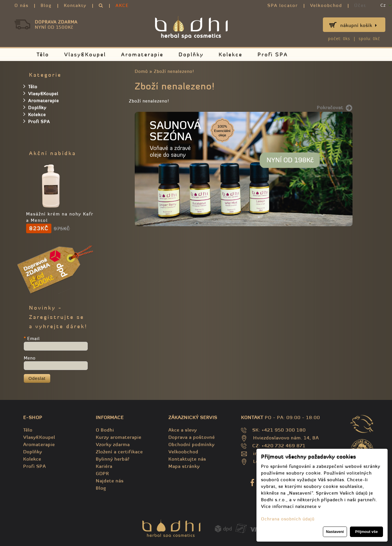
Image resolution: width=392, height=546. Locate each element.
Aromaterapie (142, 54)
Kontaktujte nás (187, 459)
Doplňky (191, 54)
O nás (21, 5)
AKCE (122, 5)
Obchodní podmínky (191, 444)
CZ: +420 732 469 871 (279, 446)
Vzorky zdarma (113, 444)
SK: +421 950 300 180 (279, 430)
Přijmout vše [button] (366, 532)
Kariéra (104, 466)
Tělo (43, 54)
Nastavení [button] (335, 532)
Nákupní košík (359, 25)
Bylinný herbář (113, 459)
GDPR (102, 473)
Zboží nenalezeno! (174, 71)
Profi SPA (273, 54)
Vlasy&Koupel (85, 54)
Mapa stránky (184, 466)
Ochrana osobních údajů (288, 519)
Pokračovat (335, 108)
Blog (46, 5)
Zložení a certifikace (119, 452)
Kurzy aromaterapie (119, 437)
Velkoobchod (326, 5)
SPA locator (283, 5)
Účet (360, 5)
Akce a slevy (183, 430)
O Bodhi (105, 430)
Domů (141, 71)
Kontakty (75, 5)
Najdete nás (110, 481)
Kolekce (231, 54)
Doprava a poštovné (192, 437)
